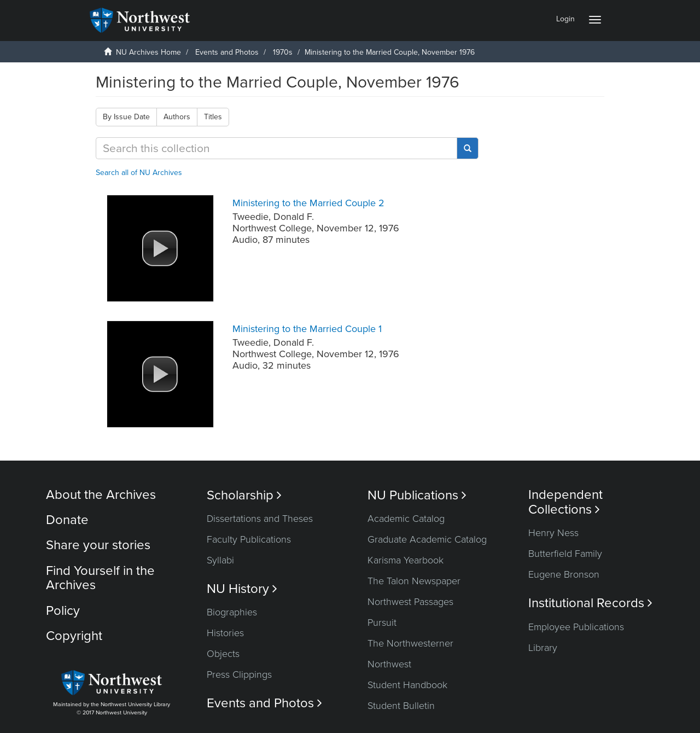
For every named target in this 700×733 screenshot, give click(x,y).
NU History (242, 589)
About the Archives (101, 495)
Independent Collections (565, 502)
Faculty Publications (249, 539)
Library (543, 648)
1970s (283, 52)
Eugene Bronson (564, 574)
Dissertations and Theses (260, 519)
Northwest (389, 664)
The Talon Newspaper (414, 581)
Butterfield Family (565, 554)
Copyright (74, 636)
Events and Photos (227, 52)
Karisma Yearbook (406, 560)
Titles (213, 117)
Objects (223, 654)
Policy (63, 611)
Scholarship (244, 495)
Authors (177, 117)
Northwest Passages (410, 602)
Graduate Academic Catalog (427, 539)
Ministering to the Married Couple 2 (308, 203)
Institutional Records (590, 603)
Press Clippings (239, 674)
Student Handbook (407, 685)
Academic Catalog (406, 519)
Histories (225, 633)
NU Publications (417, 495)
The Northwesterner (410, 643)
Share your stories (98, 545)
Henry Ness (553, 533)
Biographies (232, 612)
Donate (67, 520)
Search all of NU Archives (139, 173)
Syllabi (220, 560)
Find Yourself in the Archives (100, 578)
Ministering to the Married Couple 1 (307, 329)
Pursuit (382, 623)
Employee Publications (576, 627)
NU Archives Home (148, 52)
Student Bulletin (401, 706)
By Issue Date (126, 117)
